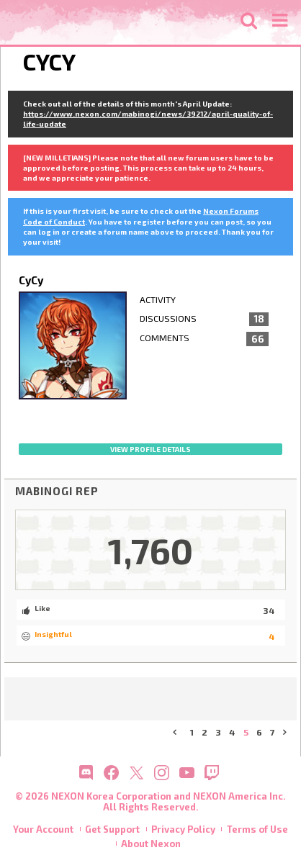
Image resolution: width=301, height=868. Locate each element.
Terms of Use (257, 829)
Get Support (112, 829)
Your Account (43, 829)
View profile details (150, 449)
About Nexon (151, 844)
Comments (204, 339)
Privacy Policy (183, 829)
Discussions (204, 320)
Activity (158, 300)
